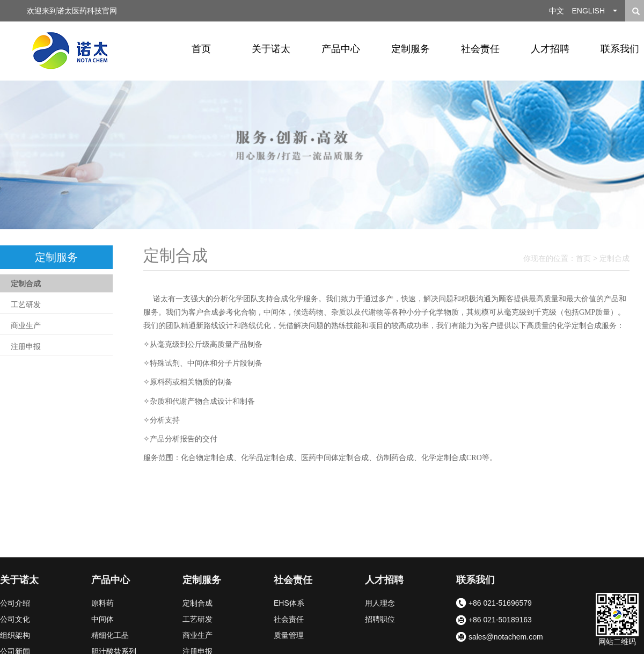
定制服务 (411, 49)
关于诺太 (271, 49)
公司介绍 (15, 603)
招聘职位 (380, 619)
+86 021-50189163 (494, 621)
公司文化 (15, 619)
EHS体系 (289, 603)
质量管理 (289, 635)
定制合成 (26, 284)
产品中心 (341, 49)
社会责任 (480, 49)
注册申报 (26, 346)
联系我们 (475, 580)
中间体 (103, 619)
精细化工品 (110, 635)
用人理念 (380, 603)
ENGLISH (588, 11)
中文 (557, 11)
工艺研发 (26, 304)
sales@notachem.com (500, 637)
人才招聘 (550, 49)
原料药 (103, 603)
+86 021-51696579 (494, 604)
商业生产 (26, 325)
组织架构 (15, 635)
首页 (201, 49)
